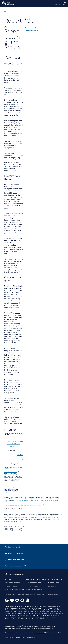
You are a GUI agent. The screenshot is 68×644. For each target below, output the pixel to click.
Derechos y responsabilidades (35, 589)
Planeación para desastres (55, 579)
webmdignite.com (38, 505)
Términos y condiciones (33, 586)
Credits (28, 34)
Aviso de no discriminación (13, 583)
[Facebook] (12, 600)
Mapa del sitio (51, 586)
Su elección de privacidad (34, 583)
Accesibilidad (9, 579)
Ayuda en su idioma (11, 586)
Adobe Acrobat (41, 633)
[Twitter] (7, 600)
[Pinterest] (22, 600)
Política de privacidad (33, 500)
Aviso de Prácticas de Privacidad (36, 579)
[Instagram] (27, 600)
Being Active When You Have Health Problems (15, 444)
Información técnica (53, 583)
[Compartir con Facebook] (11, 529)
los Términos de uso (18, 500)
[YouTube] (17, 600)
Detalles (51, 628)
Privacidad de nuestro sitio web (14, 589)
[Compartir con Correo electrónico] (6, 529)
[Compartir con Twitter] (16, 529)
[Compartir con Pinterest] (21, 529)
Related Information (33, 31)
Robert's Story (30, 27)
